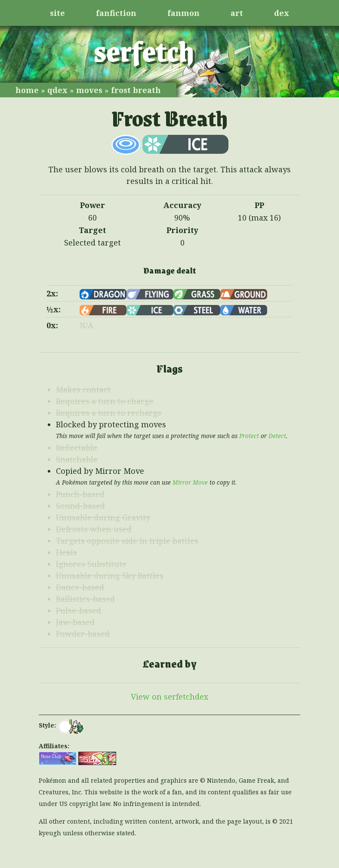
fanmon (183, 13)
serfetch (144, 50)
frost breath (136, 90)
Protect (249, 436)
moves (89, 90)
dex (282, 13)
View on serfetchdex (169, 697)
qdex (57, 90)
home (27, 90)
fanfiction (116, 13)
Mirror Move (190, 482)
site (57, 13)
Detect (277, 436)
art (237, 13)
